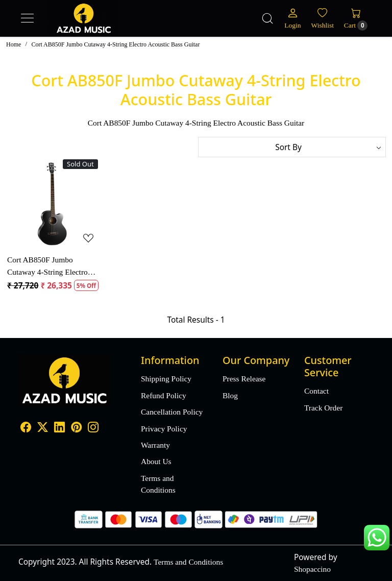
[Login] (292, 18)
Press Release (244, 379)
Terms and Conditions (158, 484)
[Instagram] (93, 429)
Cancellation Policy (172, 412)
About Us (156, 461)
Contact (316, 391)
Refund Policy (164, 395)
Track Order (323, 408)
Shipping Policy (166, 379)
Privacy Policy (164, 429)
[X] (43, 429)
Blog (230, 395)
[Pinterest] (76, 429)
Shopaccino (312, 569)
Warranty (155, 445)
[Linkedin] (59, 429)
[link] (267, 18)
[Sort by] (292, 147)
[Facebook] (26, 429)
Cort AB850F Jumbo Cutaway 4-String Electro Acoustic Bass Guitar (47, 266)
